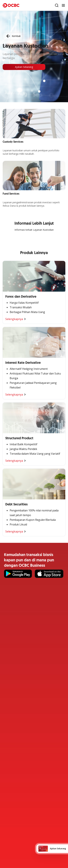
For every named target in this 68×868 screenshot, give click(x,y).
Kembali (13, 36)
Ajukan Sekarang (24, 67)
